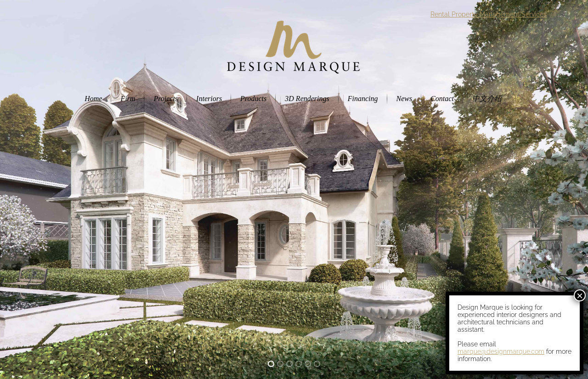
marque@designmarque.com (501, 351)
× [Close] (580, 295)
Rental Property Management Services (489, 14)
